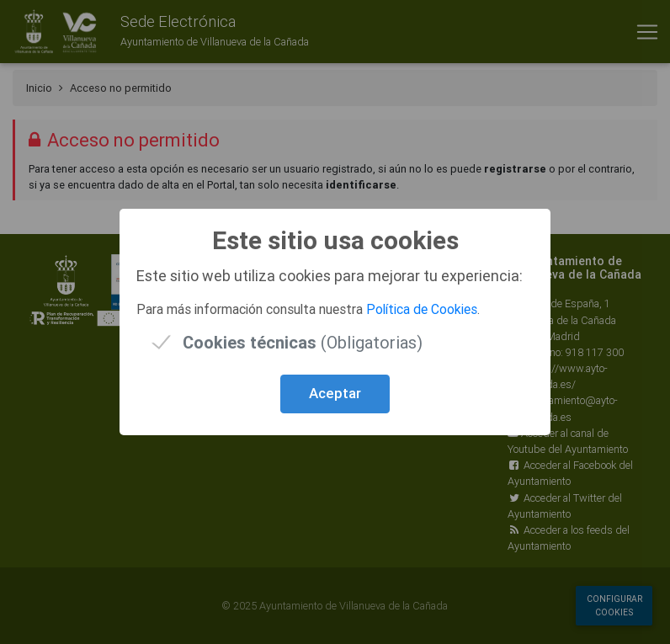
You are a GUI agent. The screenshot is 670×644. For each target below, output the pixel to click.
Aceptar (335, 393)
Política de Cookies (422, 309)
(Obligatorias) (303, 342)
